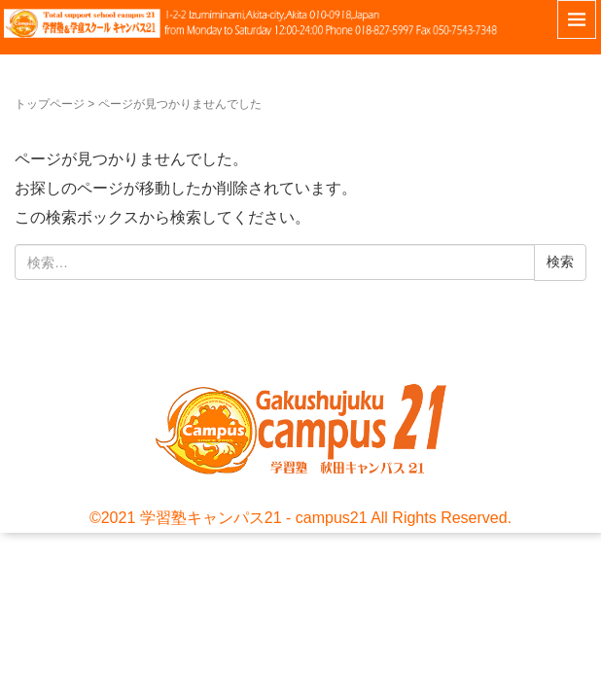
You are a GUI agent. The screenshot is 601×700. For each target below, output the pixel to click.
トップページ (50, 104)
